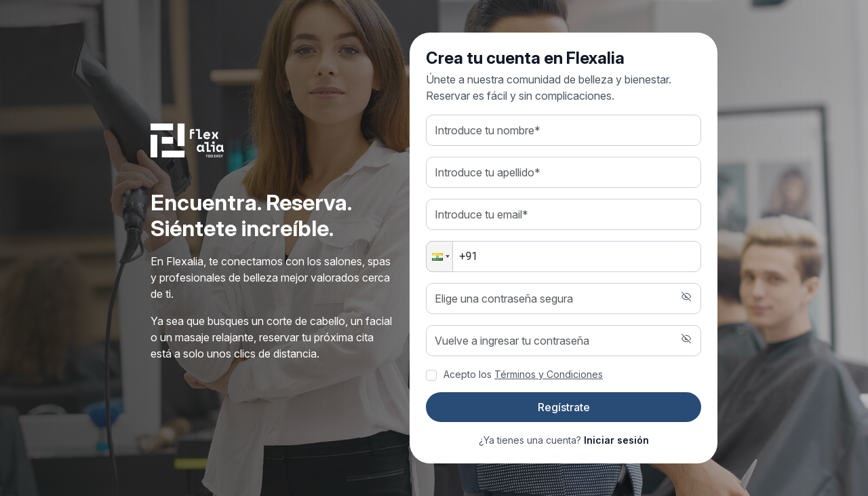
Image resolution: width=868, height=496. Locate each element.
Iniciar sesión (616, 440)
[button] (439, 256)
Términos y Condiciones (549, 374)
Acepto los (523, 374)
